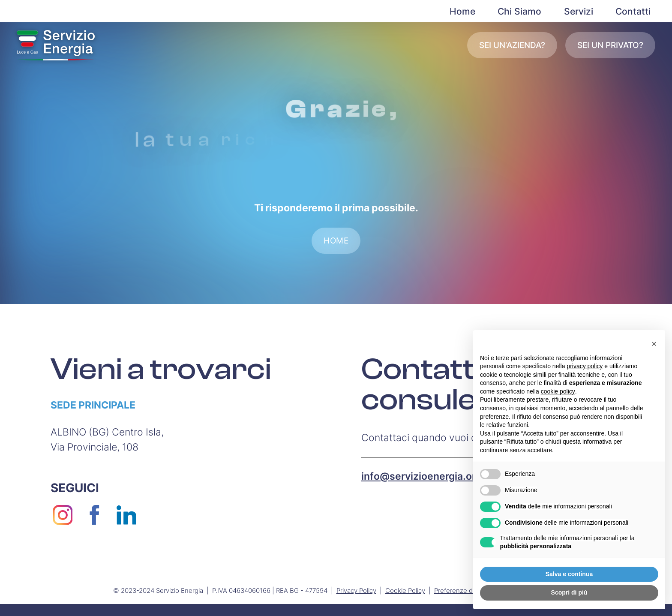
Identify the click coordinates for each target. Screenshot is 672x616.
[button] (654, 344)
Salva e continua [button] (569, 574)
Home (462, 11)
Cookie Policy (405, 590)
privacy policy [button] (585, 366)
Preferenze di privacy (465, 590)
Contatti (633, 11)
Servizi (579, 11)
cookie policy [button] (558, 391)
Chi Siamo (519, 11)
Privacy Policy (356, 590)
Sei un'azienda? (512, 45)
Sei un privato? (610, 45)
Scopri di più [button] (569, 592)
